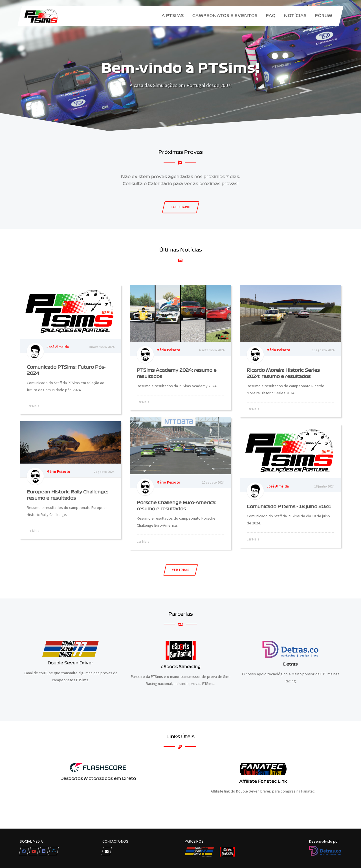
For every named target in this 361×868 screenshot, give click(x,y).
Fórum (324, 16)
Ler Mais (33, 406)
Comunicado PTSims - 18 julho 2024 (289, 507)
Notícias (295, 16)
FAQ (271, 16)
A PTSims (173, 16)
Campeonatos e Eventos (225, 16)
